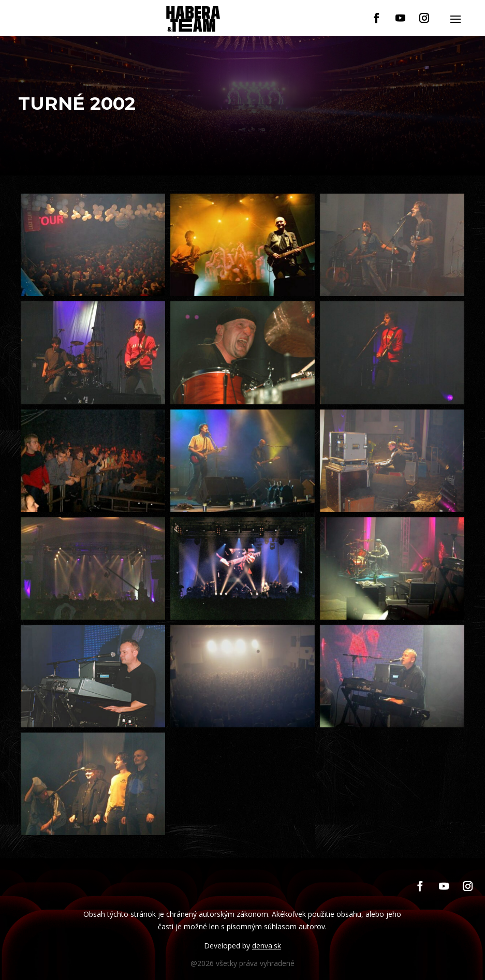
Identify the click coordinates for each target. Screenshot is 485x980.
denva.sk (267, 946)
